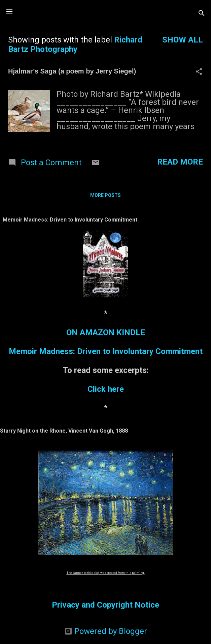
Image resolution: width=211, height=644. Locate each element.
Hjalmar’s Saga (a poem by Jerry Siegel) (72, 71)
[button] (199, 72)
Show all (183, 40)
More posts (105, 195)
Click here (106, 389)
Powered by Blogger (106, 631)
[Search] (202, 14)
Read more (180, 162)
